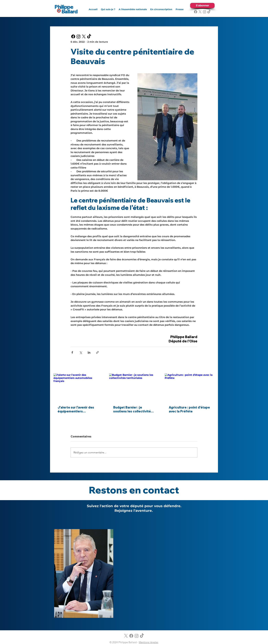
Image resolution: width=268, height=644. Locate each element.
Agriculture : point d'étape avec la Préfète (189, 409)
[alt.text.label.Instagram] (205, 12)
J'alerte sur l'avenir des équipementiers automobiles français (76, 409)
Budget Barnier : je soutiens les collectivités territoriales (133, 409)
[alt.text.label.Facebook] (196, 12)
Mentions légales (148, 642)
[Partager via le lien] (97, 352)
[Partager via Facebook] (72, 352)
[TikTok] (209, 12)
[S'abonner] (202, 5)
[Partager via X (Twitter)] (81, 352)
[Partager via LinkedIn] (89, 352)
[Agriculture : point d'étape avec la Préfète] (190, 387)
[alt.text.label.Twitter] (200, 12)
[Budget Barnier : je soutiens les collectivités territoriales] (134, 387)
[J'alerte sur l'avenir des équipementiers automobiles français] (78, 387)
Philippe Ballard (66, 9)
